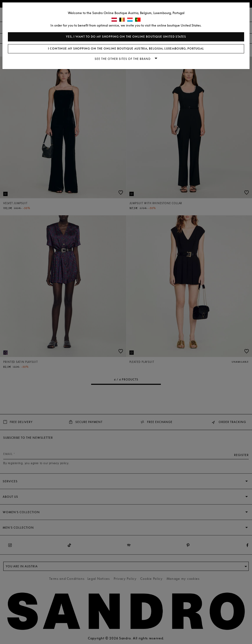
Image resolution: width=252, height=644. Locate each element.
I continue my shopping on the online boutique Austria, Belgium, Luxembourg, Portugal (126, 49)
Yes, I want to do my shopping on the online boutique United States (126, 37)
